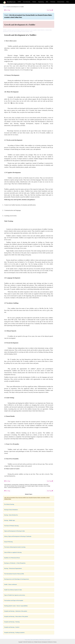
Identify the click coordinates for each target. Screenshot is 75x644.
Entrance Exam (61, 2)
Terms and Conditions (35, 640)
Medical (34, 2)
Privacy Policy (27, 640)
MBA (47, 2)
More (68, 2)
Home (4, 7)
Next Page (50, 10)
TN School (53, 2)
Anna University (27, 2)
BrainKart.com (11, 2)
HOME (19, 2)
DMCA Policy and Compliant (45, 640)
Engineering (41, 2)
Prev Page (7, 10)
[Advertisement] (64, 28)
